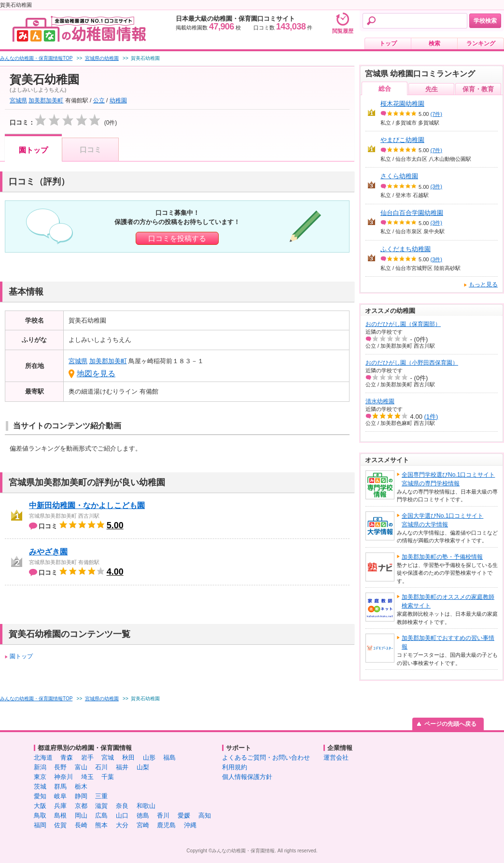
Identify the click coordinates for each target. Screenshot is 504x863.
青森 (67, 757)
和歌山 (146, 806)
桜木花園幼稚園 (402, 104)
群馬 (60, 786)
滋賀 (101, 806)
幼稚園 (118, 100)
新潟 (40, 767)
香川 (163, 815)
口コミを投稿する (177, 238)
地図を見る (96, 374)
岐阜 (60, 796)
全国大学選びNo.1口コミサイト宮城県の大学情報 (442, 520)
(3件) (436, 186)
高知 (205, 815)
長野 (60, 767)
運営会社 (336, 757)
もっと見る (483, 284)
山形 (149, 757)
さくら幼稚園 (399, 176)
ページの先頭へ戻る (450, 724)
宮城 (108, 757)
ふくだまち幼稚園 (406, 249)
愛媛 (184, 815)
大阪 (40, 806)
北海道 (43, 757)
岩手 (87, 757)
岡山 (81, 815)
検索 (434, 43)
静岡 (81, 796)
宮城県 (18, 100)
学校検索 (485, 21)
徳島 (143, 815)
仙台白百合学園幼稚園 (412, 213)
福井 (122, 767)
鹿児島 (166, 825)
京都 (81, 806)
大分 (122, 825)
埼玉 (87, 777)
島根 (60, 815)
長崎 (81, 825)
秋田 (128, 757)
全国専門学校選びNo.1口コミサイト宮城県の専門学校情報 (448, 479)
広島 (101, 815)
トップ (388, 43)
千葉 (108, 777)
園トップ (33, 150)
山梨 (143, 767)
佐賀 (60, 825)
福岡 (40, 825)
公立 (99, 100)
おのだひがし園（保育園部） (403, 324)
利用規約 (235, 767)
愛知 (40, 796)
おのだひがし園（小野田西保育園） (412, 363)
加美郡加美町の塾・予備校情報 (442, 557)
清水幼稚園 (380, 401)
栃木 (81, 786)
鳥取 (40, 815)
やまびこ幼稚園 (402, 140)
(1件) (431, 417)
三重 (101, 796)
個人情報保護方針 (247, 777)
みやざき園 (48, 552)
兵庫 (60, 806)
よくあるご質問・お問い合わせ (266, 757)
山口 (122, 815)
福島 (169, 757)
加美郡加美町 (46, 100)
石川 (101, 767)
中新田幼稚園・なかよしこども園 (87, 505)
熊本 (101, 825)
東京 (40, 777)
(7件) (436, 114)
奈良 (122, 806)
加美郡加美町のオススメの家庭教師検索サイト (448, 601)
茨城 (40, 786)
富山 (81, 767)
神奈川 (63, 777)
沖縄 (190, 825)
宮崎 (143, 825)
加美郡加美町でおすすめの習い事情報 (448, 642)
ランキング (481, 43)
